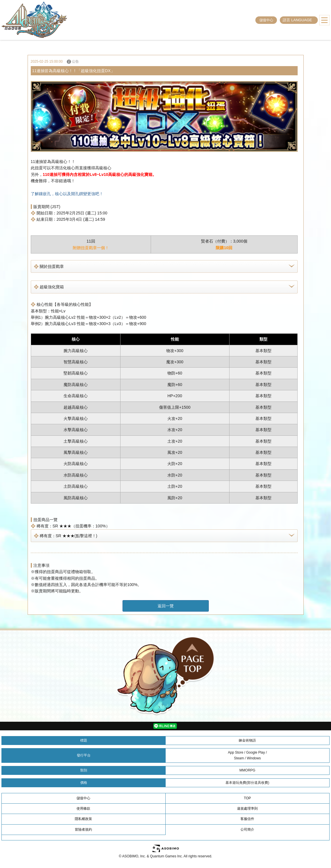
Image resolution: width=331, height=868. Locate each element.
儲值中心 (266, 20)
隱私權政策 (83, 819)
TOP (247, 798)
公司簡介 (247, 829)
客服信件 (247, 819)
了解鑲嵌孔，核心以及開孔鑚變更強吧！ (67, 194)
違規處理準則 (247, 809)
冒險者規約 (83, 829)
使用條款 (83, 809)
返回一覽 (166, 606)
